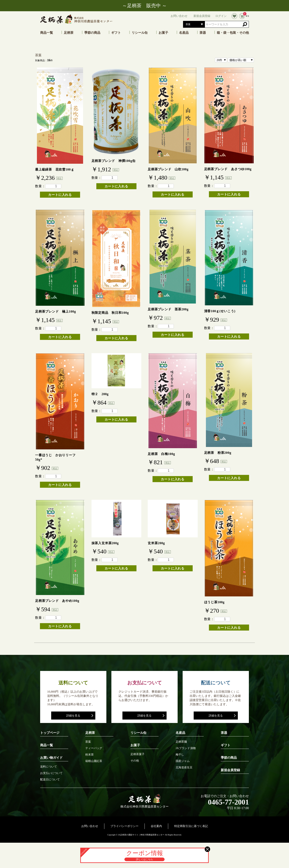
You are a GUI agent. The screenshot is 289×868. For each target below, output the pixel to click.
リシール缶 (140, 33)
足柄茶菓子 (137, 754)
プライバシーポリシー (124, 826)
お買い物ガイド (51, 758)
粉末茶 (90, 755)
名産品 (184, 33)
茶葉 (38, 55)
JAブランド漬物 (186, 748)
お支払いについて (51, 773)
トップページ (50, 733)
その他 (135, 761)
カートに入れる (60, 195)
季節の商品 (92, 33)
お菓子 (163, 33)
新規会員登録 (230, 770)
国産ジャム (183, 761)
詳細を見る (73, 716)
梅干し (180, 755)
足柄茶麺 (181, 742)
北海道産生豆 (184, 768)
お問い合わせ (90, 826)
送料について (49, 767)
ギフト (116, 33)
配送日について (50, 780)
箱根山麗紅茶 (94, 761)
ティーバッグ (94, 748)
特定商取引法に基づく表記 (191, 826)
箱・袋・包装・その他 (233, 33)
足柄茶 (69, 33)
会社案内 (156, 826)
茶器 (203, 33)
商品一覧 (47, 33)
